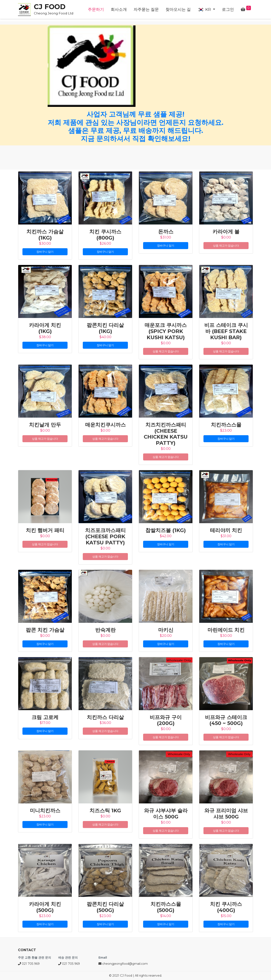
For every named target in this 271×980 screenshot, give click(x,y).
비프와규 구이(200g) (166, 720)
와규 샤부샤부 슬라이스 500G (166, 814)
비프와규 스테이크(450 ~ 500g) (226, 720)
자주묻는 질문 (146, 9)
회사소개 (119, 9)
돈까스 (166, 232)
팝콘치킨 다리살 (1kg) (105, 328)
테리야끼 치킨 (226, 530)
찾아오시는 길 (178, 9)
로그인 (228, 9)
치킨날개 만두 (45, 425)
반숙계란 (105, 630)
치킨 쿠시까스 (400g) (226, 907)
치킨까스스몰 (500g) (166, 907)
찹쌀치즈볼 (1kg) (166, 530)
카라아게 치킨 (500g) (45, 907)
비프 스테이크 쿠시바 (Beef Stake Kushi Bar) (226, 331)
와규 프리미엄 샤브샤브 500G (226, 814)
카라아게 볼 (226, 232)
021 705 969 (29, 964)
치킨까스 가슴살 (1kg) (45, 235)
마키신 (166, 630)
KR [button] (205, 9)
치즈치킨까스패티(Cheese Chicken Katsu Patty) (166, 434)
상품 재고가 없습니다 (226, 245)
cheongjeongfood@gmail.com (123, 964)
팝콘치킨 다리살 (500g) (105, 907)
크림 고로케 (45, 717)
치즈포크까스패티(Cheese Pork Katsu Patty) (105, 536)
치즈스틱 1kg (105, 811)
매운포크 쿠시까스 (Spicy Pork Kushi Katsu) (166, 331)
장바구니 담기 (45, 252)
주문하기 (96, 9)
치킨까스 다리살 (105, 717)
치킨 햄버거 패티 (45, 530)
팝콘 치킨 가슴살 (45, 630)
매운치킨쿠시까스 (105, 425)
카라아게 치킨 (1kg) (45, 328)
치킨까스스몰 (226, 425)
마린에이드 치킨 (226, 630)
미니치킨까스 (45, 811)
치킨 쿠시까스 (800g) (105, 235)
